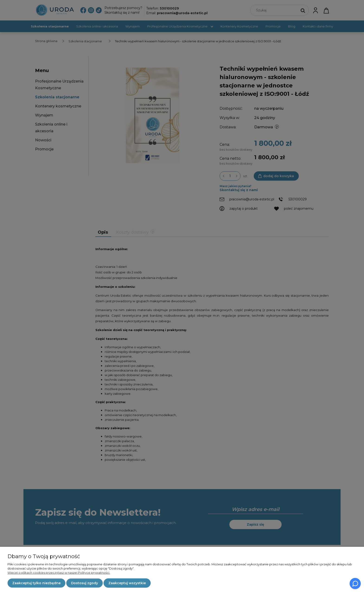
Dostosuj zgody (84, 583)
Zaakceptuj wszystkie (127, 583)
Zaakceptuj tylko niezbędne (36, 583)
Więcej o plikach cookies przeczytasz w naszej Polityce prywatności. (59, 573)
